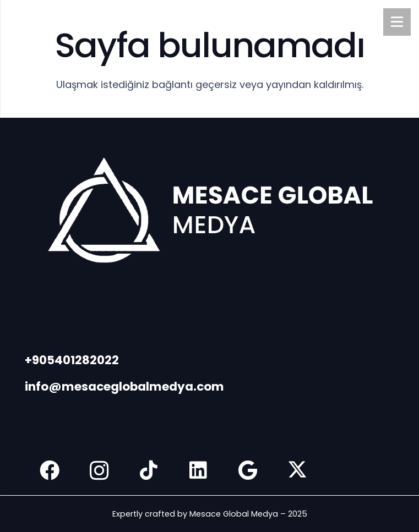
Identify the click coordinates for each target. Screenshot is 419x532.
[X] (297, 470)
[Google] (248, 470)
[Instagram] (99, 470)
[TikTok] (149, 470)
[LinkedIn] (198, 470)
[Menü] (397, 22)
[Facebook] (50, 470)
